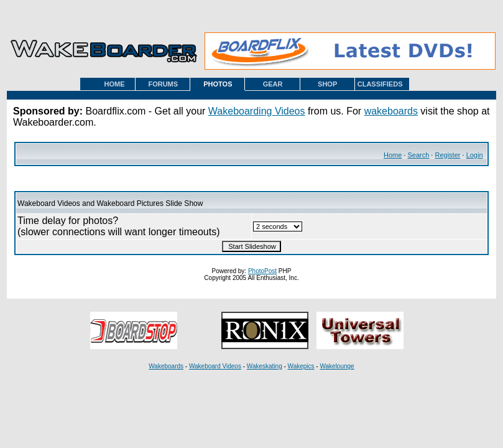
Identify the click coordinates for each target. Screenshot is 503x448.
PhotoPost (262, 271)
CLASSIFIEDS (380, 84)
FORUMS (163, 84)
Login (475, 155)
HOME (115, 84)
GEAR (273, 84)
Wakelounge (337, 366)
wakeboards (391, 111)
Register (447, 155)
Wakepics (301, 366)
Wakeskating (265, 366)
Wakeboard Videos (215, 366)
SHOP (327, 84)
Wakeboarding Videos (257, 111)
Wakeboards (166, 366)
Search (418, 155)
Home (393, 155)
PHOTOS (218, 84)
